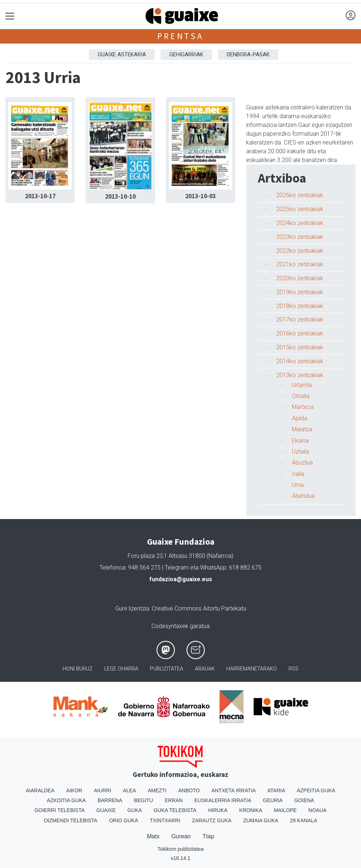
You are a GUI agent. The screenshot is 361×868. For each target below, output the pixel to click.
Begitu (143, 800)
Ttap (208, 836)
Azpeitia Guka (316, 790)
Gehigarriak (186, 55)
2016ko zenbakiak (300, 333)
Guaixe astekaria (122, 55)
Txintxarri (165, 820)
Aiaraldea (40, 790)
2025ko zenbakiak (300, 209)
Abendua (303, 496)
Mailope (285, 810)
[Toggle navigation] (10, 16)
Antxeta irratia (234, 790)
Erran (174, 800)
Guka (135, 810)
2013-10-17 (40, 196)
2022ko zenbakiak (300, 251)
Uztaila (300, 452)
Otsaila (301, 396)
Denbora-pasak (248, 55)
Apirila (300, 418)
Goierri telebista (59, 810)
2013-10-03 (200, 196)
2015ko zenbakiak (300, 347)
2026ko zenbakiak (300, 195)
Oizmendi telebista (71, 820)
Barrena (110, 800)
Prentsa (180, 36)
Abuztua (302, 463)
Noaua (317, 810)
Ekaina (300, 441)
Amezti (157, 790)
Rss (294, 669)
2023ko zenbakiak (300, 237)
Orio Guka (123, 820)
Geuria (273, 800)
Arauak (205, 669)
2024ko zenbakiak (300, 223)
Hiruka (218, 810)
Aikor (74, 790)
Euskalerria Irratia (223, 800)
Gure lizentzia (132, 608)
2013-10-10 (120, 196)
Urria (298, 485)
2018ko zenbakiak (300, 306)
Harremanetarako (252, 669)
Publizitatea (167, 669)
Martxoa (303, 407)
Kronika (251, 810)
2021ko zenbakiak (300, 264)
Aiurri (103, 790)
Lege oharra (121, 669)
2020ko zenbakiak (300, 278)
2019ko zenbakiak (300, 292)
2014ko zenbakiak (300, 361)
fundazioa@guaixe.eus (181, 579)
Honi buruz (78, 669)
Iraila (298, 474)
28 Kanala (304, 820)
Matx (153, 836)
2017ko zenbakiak (300, 320)
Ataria (276, 790)
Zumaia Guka (261, 820)
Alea (129, 790)
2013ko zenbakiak (300, 375)
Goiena (304, 800)
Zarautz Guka (212, 820)
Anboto (189, 790)
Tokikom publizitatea (180, 849)
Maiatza (302, 429)
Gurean (181, 836)
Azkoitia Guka (66, 800)
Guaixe (106, 810)
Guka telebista (175, 810)
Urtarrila (302, 385)
